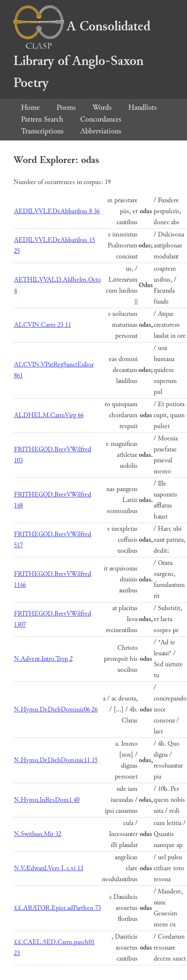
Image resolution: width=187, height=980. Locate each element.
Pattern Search (42, 119)
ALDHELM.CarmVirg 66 (49, 415)
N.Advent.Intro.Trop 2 (43, 659)
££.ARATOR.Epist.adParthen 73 (57, 908)
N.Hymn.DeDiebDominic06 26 (56, 710)
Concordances (101, 119)
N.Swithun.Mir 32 (38, 834)
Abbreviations (101, 131)
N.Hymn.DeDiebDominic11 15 (56, 760)
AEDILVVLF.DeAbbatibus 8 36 (57, 211)
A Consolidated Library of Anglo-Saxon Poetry (82, 55)
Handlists (142, 107)
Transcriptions (42, 131)
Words (102, 107)
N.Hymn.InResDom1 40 (47, 800)
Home (30, 107)
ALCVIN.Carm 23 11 (42, 325)
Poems (66, 107)
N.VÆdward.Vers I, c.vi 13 (49, 868)
